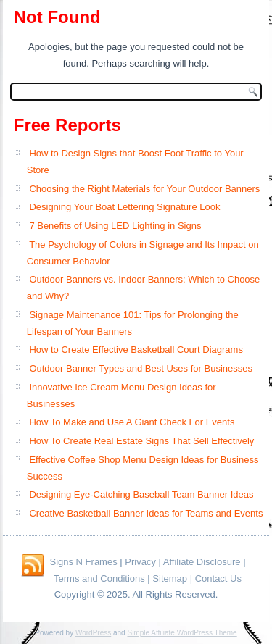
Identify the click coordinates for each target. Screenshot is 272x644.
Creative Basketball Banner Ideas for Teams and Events (146, 513)
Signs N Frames (83, 562)
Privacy (140, 562)
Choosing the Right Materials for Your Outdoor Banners (144, 189)
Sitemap (170, 578)
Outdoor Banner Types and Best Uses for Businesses (141, 368)
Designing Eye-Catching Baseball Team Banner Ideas (141, 494)
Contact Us (218, 578)
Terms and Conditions (99, 578)
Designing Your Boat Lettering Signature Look (124, 207)
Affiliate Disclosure (202, 562)
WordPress (93, 633)
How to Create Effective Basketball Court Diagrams (136, 350)
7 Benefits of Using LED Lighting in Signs (115, 226)
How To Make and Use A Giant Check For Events (132, 422)
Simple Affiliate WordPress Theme (182, 633)
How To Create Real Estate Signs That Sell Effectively (141, 441)
